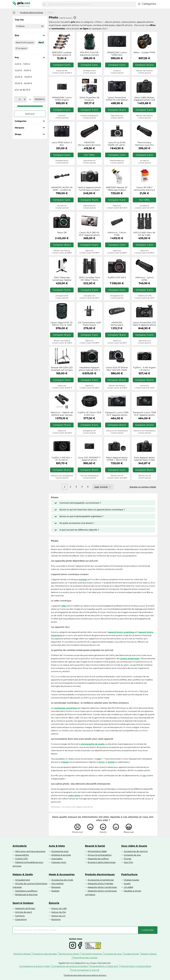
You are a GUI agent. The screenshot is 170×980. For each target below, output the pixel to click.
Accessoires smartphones (101, 880)
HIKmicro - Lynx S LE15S (144, 279)
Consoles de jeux (132, 855)
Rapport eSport (149, 954)
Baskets (55, 891)
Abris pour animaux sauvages (30, 851)
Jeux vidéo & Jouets (134, 846)
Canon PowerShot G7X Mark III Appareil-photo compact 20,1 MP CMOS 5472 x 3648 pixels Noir (144, 324)
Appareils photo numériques (102, 887)
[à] (39, 99)
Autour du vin (58, 916)
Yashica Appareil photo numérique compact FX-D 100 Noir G (89, 189)
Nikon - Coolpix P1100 (144, 52)
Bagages (56, 887)
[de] (20, 99)
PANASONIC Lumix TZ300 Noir (117, 54)
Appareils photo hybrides (100, 884)
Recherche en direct (69, 954)
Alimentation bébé (97, 851)
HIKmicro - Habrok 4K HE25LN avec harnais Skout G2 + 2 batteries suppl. (62, 414)
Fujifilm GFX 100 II (117, 278)
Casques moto (59, 862)
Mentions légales (22, 954)
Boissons (56, 919)
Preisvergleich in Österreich (104, 966)
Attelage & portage (61, 855)
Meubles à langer (133, 891)
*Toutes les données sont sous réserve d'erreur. (85, 975)
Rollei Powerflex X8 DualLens (89, 99)
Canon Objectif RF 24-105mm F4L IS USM (62, 324)
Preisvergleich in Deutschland (136, 966)
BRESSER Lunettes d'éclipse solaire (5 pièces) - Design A (62, 54)
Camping (20, 916)
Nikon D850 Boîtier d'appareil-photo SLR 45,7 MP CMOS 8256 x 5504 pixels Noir (144, 99)
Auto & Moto (57, 846)
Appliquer (30, 114)
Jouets (127, 884)
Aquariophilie (22, 855)
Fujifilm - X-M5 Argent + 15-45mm (144, 369)
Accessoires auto (60, 851)
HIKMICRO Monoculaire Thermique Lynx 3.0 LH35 (117, 324)
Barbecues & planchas (26, 894)
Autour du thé (59, 912)
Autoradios (57, 859)
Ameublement (23, 880)
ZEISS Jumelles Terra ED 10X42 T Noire (89, 279)
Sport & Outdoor (23, 903)
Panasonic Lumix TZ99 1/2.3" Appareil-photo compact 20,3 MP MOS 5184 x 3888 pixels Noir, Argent (117, 414)
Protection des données (45, 954)
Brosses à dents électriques (102, 862)
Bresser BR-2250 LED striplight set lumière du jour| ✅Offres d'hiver (62, 369)
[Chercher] (44, 4)
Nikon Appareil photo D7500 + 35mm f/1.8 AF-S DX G (117, 459)
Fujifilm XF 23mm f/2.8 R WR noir (89, 414)
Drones (128, 859)
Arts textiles (57, 884)
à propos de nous (113, 954)
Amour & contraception (100, 855)
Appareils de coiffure (98, 859)
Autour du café (59, 908)
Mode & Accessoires (62, 874)
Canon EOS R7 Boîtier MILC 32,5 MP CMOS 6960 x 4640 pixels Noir (117, 369)
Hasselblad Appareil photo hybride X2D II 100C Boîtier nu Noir (89, 369)
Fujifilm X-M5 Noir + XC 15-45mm (62, 459)
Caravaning (21, 919)
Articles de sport (24, 912)
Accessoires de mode (62, 880)
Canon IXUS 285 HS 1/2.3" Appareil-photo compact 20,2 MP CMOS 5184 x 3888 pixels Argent (89, 234)
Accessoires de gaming (136, 851)
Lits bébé (128, 887)
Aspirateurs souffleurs (26, 891)
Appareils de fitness (25, 908)
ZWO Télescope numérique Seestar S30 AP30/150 (62, 279)
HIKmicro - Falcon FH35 (117, 234)
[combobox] (91, 4)
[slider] (16, 106)
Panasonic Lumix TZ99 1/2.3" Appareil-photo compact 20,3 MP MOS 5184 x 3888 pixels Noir (144, 414)
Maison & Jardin (23, 874)
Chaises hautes (131, 880)
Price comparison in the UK (85, 970)
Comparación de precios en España (70, 966)
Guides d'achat (131, 954)
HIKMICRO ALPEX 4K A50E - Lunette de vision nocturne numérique (62, 189)
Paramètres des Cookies (85, 958)
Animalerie (20, 846)
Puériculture (129, 874)
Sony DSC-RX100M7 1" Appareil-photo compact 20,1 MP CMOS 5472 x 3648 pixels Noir (89, 459)
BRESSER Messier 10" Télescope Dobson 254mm (117, 189)
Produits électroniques (31, 12)
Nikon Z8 (62, 233)
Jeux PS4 (128, 862)
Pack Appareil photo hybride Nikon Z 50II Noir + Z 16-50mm (144, 459)
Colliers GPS (21, 859)
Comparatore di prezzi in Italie (35, 966)
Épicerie (54, 903)
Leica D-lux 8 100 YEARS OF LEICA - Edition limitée (117, 144)
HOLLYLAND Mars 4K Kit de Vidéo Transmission (144, 234)
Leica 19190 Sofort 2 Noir (62, 144)
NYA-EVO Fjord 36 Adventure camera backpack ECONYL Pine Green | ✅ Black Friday (89, 54)
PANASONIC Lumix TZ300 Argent (62, 99)
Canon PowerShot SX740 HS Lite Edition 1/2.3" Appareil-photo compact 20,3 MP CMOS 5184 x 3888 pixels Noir (117, 99)
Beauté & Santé (95, 846)
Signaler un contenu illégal (143, 487)
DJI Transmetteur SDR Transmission (89, 324)
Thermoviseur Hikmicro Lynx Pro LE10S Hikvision (144, 144)
